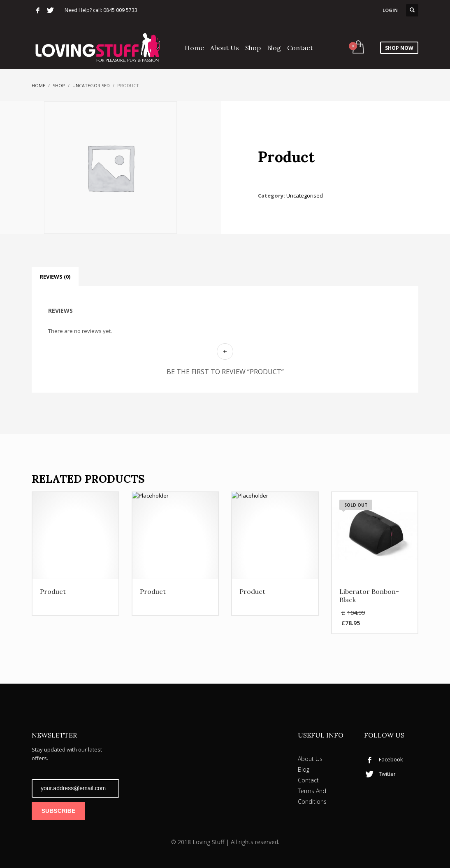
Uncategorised (91, 85)
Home (38, 85)
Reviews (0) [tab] (55, 277)
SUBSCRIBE (58, 811)
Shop (59, 85)
